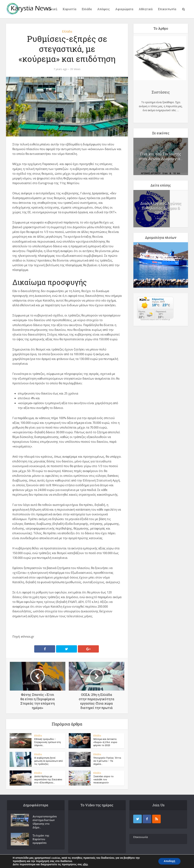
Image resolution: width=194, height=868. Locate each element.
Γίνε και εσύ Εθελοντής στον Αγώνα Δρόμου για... (161, 156)
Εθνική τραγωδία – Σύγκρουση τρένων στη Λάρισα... (47, 742)
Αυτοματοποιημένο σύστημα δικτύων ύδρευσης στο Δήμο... (45, 822)
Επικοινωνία (167, 9)
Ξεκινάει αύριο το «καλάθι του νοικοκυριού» (103, 780)
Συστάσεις (161, 92)
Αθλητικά (146, 9)
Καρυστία (69, 9)
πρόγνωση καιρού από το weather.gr (155, 320)
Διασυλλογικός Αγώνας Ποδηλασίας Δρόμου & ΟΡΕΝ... (161, 208)
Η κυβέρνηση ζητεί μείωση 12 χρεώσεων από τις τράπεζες (48, 761)
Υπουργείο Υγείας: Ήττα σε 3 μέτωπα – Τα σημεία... (107, 761)
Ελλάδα (87, 9)
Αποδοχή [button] (169, 861)
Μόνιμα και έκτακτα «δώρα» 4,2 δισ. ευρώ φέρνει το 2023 (105, 742)
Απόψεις (103, 9)
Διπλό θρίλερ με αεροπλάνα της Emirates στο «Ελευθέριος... (48, 780)
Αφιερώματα (124, 9)
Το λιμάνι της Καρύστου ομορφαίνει (41, 839)
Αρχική (52, 9)
